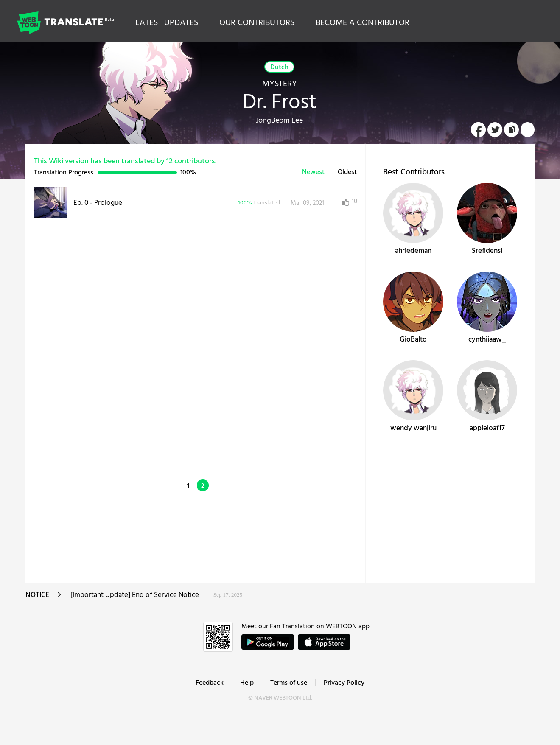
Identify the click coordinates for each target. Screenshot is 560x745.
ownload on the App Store (324, 642)
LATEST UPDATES (167, 23)
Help (247, 683)
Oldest (347, 172)
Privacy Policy (344, 683)
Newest (313, 172)
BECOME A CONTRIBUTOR (363, 23)
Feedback (210, 683)
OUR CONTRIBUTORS (257, 23)
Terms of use (289, 683)
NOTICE (43, 598)
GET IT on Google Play (268, 642)
